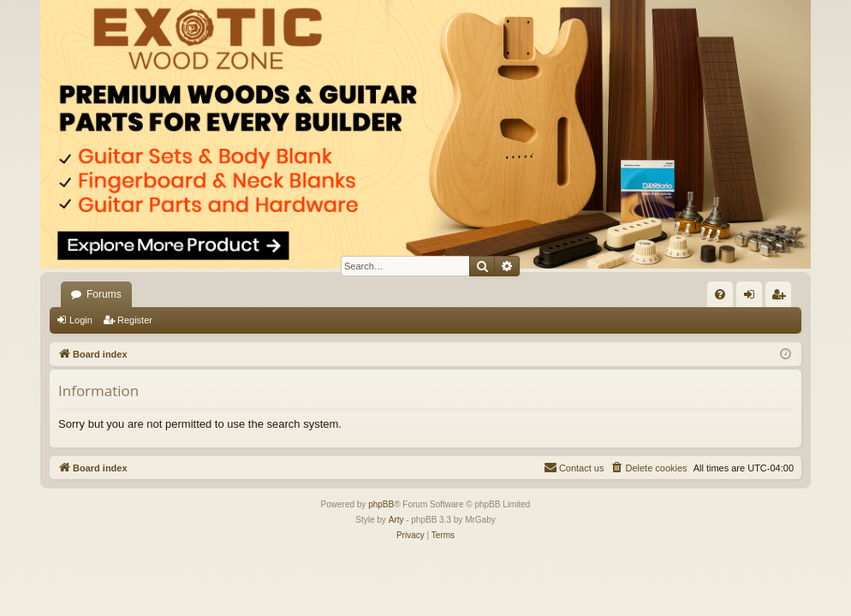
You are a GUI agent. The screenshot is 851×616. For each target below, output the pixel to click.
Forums (104, 294)
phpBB (381, 504)
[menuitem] (720, 294)
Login (81, 320)
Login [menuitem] (753, 298)
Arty (396, 520)
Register (135, 320)
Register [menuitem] (782, 298)
